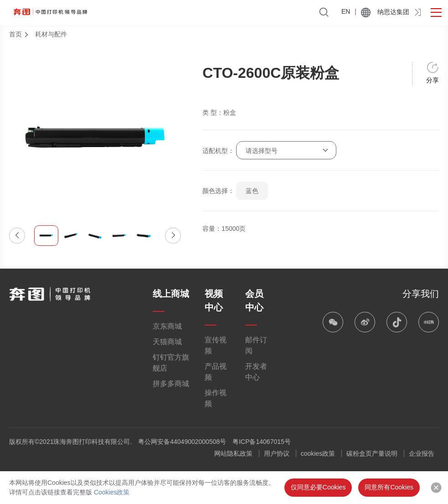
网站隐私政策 (233, 453)
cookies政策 (318, 453)
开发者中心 (256, 372)
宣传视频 (216, 345)
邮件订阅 (256, 345)
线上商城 (171, 294)
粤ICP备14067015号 (262, 442)
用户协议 (277, 453)
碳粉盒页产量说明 (372, 453)
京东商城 (167, 326)
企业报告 (422, 453)
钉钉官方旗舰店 (171, 363)
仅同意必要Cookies (318, 487)
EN (346, 11)
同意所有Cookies (389, 487)
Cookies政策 (112, 492)
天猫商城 (167, 342)
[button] (17, 236)
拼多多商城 (171, 384)
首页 (15, 34)
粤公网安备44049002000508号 (182, 442)
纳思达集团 (393, 12)
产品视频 (216, 372)
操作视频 (216, 398)
